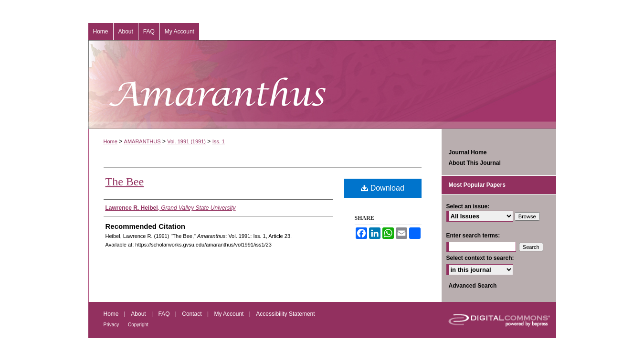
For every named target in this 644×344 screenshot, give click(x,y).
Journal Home (468, 152)
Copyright (138, 325)
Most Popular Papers (477, 185)
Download (383, 188)
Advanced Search (473, 286)
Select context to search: (480, 258)
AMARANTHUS (143, 141)
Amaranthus (322, 85)
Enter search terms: (473, 236)
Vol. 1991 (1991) (186, 141)
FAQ (164, 314)
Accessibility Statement (285, 314)
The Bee (125, 182)
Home (111, 141)
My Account (229, 314)
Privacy (112, 325)
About (139, 314)
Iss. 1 (219, 141)
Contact (193, 314)
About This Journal (475, 163)
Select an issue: (468, 206)
